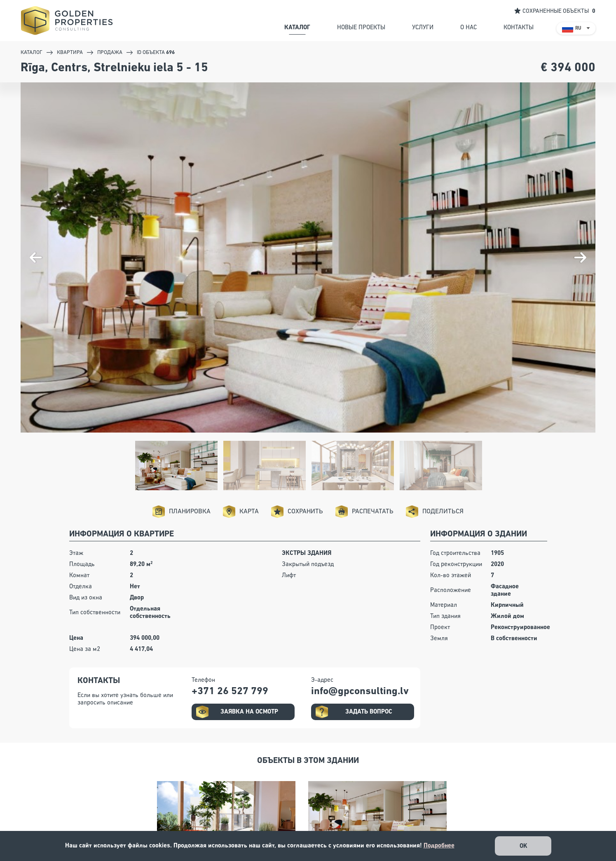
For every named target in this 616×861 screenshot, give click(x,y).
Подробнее (439, 846)
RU (578, 28)
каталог (297, 27)
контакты (519, 27)
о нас (468, 27)
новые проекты (361, 27)
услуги (423, 27)
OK (523, 846)
